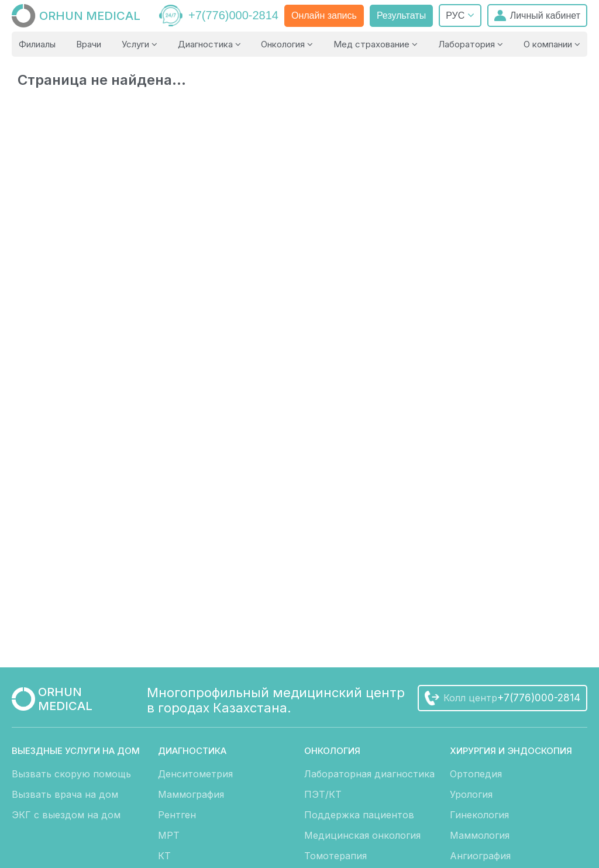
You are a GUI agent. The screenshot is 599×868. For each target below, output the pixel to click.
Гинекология (479, 815)
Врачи (89, 44)
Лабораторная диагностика (369, 774)
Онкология (287, 44)
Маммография (191, 794)
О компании (552, 44)
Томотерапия (335, 856)
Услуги (140, 44)
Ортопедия (476, 774)
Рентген (177, 815)
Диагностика (209, 44)
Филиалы (37, 44)
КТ (164, 856)
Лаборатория (471, 44)
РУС (460, 15)
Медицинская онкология (362, 835)
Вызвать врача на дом (65, 794)
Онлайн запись (324, 15)
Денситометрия (195, 774)
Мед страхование (376, 44)
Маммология (480, 835)
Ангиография (480, 856)
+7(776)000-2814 (233, 15)
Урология (471, 794)
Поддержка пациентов (359, 815)
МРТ (169, 835)
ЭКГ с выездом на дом (66, 815)
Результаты (401, 15)
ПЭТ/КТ (323, 794)
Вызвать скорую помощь (71, 774)
